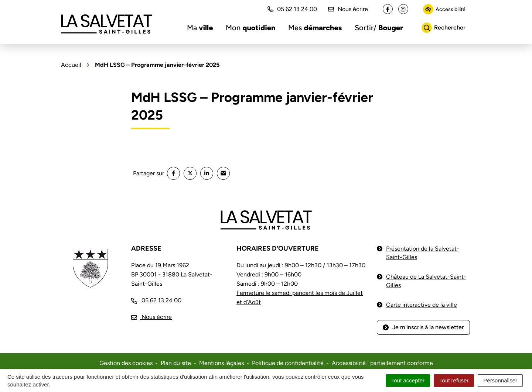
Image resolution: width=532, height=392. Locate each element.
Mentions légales (221, 363)
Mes (315, 28)
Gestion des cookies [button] (126, 363)
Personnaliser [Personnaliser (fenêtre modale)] (500, 380)
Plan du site (176, 363)
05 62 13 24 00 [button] (292, 9)
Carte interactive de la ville (422, 305)
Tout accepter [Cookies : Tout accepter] (408, 380)
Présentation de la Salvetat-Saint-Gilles (423, 253)
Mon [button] (250, 28)
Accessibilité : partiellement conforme (382, 363)
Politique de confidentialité (288, 363)
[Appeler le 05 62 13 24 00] (156, 300)
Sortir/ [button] (379, 28)
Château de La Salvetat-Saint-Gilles (426, 281)
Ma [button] (200, 28)
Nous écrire (348, 9)
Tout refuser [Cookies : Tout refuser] (454, 380)
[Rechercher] (444, 28)
